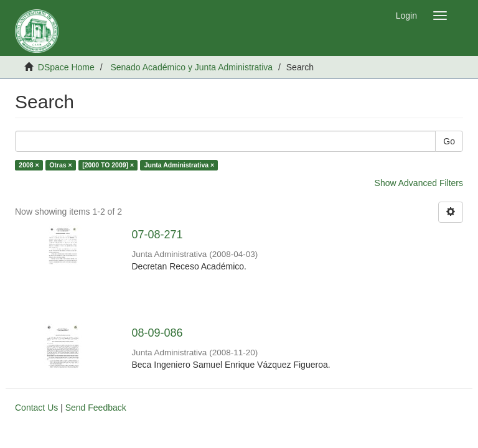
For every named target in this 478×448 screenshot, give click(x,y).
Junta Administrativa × (180, 165)
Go (449, 141)
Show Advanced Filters (419, 183)
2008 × (29, 165)
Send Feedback (96, 408)
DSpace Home (66, 67)
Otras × (60, 165)
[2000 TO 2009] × (108, 165)
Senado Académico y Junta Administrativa (191, 67)
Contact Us (36, 408)
